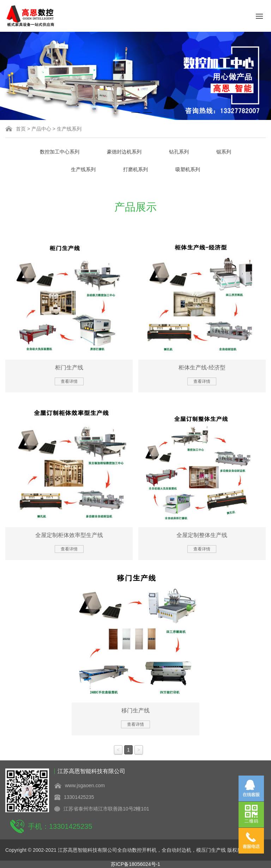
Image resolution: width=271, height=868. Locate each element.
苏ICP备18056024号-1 (135, 864)
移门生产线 (135, 710)
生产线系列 (69, 129)
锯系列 (224, 152)
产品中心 (41, 129)
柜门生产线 (69, 367)
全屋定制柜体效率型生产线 (69, 535)
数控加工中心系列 (60, 152)
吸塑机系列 (188, 169)
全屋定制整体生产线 (202, 535)
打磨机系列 (135, 169)
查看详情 (69, 381)
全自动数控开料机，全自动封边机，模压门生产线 (171, 850)
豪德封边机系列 (124, 152)
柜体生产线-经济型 (202, 367)
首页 (21, 129)
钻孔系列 (179, 152)
